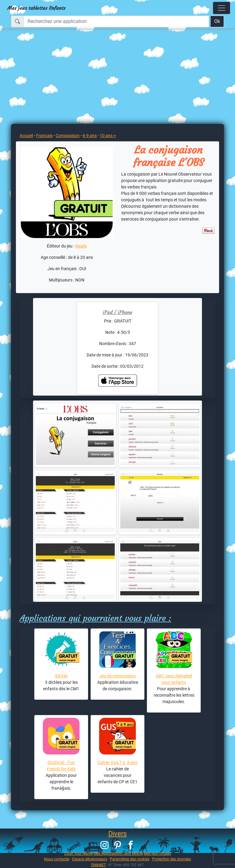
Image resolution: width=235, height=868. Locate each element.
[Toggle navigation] (222, 8)
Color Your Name (78, 853)
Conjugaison (68, 136)
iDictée (61, 676)
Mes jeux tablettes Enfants (36, 8)
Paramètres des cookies (130, 859)
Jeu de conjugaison (117, 676)
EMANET (99, 865)
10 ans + (108, 136)
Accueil (26, 136)
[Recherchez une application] (116, 21)
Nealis (81, 246)
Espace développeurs (90, 859)
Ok (217, 21)
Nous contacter (57, 859)
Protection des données (172, 859)
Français (44, 136)
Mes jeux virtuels (157, 853)
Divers (117, 834)
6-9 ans (90, 136)
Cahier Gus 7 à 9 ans (117, 762)
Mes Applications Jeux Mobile (118, 853)
